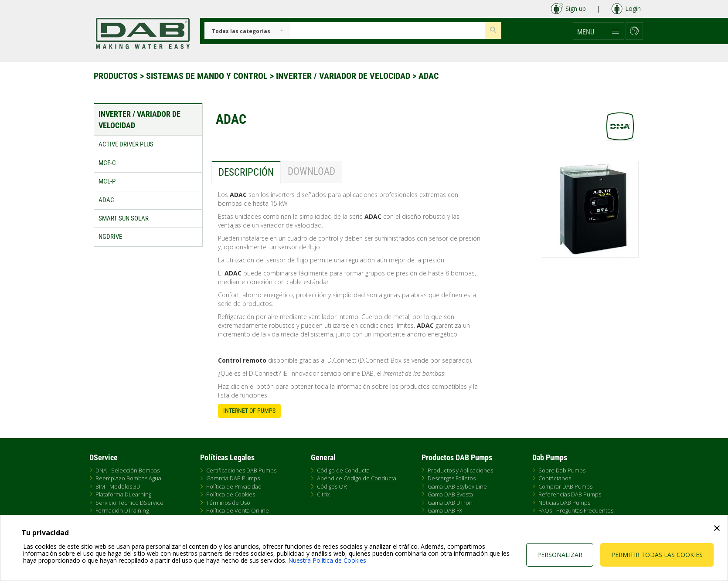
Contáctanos (555, 478)
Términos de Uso (228, 503)
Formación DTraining (122, 510)
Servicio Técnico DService (129, 503)
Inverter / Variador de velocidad (344, 76)
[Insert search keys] (387, 31)
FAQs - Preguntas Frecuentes (576, 510)
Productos (117, 76)
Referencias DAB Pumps (570, 494)
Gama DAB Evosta (450, 494)
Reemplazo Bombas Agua (128, 478)
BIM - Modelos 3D (118, 486)
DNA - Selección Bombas (128, 470)
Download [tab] (311, 172)
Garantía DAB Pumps (233, 478)
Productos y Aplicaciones (460, 470)
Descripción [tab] (246, 172)
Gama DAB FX (445, 510)
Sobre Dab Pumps (562, 470)
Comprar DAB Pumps (565, 486)
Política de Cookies (231, 494)
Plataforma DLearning (123, 494)
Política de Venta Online (238, 510)
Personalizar (560, 555)
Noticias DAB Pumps (564, 503)
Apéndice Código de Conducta (357, 478)
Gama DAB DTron (450, 503)
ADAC (429, 76)
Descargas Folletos (452, 478)
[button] (599, 31)
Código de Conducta (343, 470)
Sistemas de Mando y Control (208, 76)
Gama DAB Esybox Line (457, 486)
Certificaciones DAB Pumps (241, 470)
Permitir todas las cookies (657, 555)
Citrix (323, 494)
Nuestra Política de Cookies (327, 560)
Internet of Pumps (249, 411)
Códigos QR (332, 486)
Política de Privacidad (234, 486)
